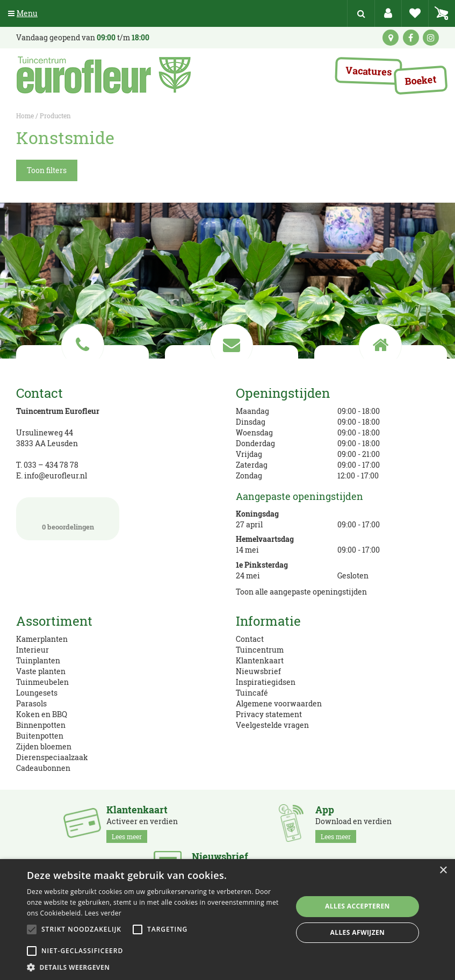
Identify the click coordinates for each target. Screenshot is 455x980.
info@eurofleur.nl (56, 475)
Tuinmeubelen (42, 682)
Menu (23, 13)
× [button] (443, 871)
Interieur (32, 650)
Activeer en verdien (142, 824)
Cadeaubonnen (43, 768)
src (361, 13)
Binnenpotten (41, 725)
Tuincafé (252, 693)
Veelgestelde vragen (272, 725)
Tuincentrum (260, 650)
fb (411, 38)
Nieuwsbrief (258, 671)
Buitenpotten (40, 736)
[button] (156, 967)
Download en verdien (353, 824)
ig (431, 38)
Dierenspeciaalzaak (52, 757)
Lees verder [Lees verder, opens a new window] (103, 913)
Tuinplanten (38, 660)
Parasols (31, 703)
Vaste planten (41, 671)
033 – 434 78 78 (51, 465)
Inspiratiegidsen (266, 682)
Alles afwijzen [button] (358, 932)
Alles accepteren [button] (357, 906)
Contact (250, 639)
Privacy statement (269, 714)
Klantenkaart (260, 660)
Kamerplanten (42, 639)
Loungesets (37, 693)
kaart (391, 38)
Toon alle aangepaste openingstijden (301, 592)
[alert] (227, 920)
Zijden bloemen (44, 746)
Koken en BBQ (42, 714)
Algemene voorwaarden (279, 703)
